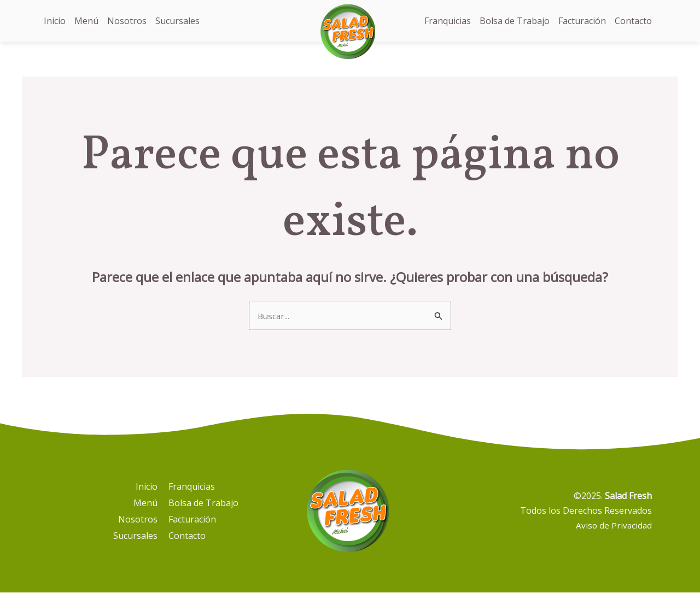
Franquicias (448, 21)
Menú (86, 21)
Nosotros (127, 21)
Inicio (55, 21)
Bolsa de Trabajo (515, 21)
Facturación (582, 21)
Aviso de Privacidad (613, 526)
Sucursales (177, 21)
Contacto (633, 21)
